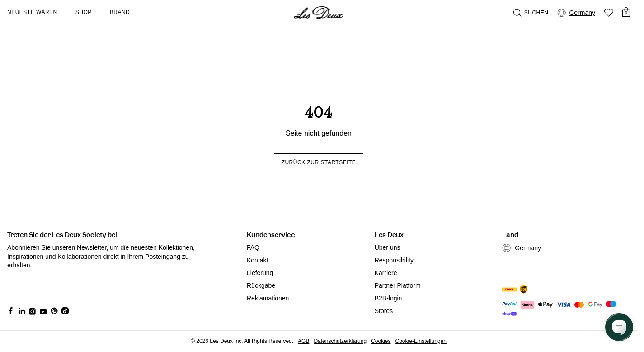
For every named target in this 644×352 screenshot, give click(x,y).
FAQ (253, 247)
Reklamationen (268, 298)
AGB (303, 341)
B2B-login (388, 298)
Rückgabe (261, 285)
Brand (120, 12)
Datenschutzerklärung (340, 341)
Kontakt (257, 260)
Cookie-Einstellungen (421, 341)
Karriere (386, 273)
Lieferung (260, 273)
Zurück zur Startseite (319, 162)
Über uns (388, 247)
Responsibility (394, 260)
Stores (384, 311)
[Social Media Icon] (11, 311)
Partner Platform (398, 285)
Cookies (381, 341)
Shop (84, 12)
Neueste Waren (32, 12)
